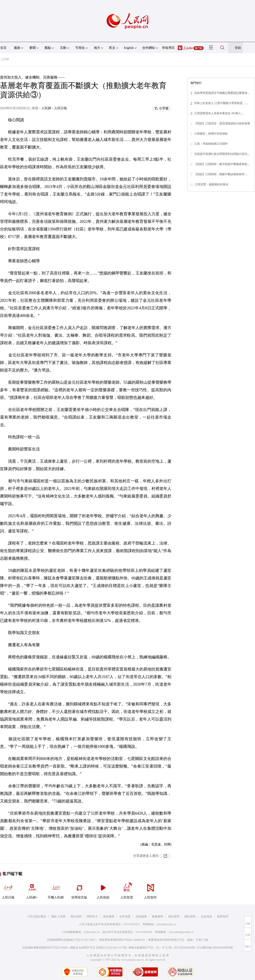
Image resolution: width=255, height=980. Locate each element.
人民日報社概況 (36, 917)
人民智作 (150, 890)
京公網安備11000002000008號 (215, 948)
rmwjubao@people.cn (181, 932)
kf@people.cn (92, 932)
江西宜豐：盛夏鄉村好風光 (212, 184)
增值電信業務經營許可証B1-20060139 (122, 940)
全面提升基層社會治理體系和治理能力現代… (222, 154)
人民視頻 (103, 890)
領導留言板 (79, 890)
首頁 (3, 48)
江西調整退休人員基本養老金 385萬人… (219, 113)
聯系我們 (223, 917)
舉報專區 (168, 48)
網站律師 (190, 917)
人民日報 (8, 890)
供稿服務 (141, 917)
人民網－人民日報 (54, 108)
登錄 (238, 48)
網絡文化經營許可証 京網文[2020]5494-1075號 (98, 948)
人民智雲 (127, 890)
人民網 (5, 59)
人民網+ (32, 890)
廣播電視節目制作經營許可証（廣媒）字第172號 (178, 940)
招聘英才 (92, 917)
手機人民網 (56, 890)
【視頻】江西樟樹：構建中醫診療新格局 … (221, 174)
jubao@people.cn (166, 924)
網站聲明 (174, 917)
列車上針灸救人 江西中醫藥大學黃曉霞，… (221, 103)
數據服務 (158, 917)
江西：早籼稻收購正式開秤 (211, 144)
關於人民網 (58, 917)
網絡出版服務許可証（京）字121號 (150, 948)
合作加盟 (125, 917)
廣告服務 (109, 917)
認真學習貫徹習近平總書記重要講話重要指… (222, 93)
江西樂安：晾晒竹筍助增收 (211, 134)
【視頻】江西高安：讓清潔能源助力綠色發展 (222, 123)
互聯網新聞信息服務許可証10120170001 (71, 940)
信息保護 (206, 917)
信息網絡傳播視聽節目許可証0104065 (45, 948)
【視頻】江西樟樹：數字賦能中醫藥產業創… (222, 164)
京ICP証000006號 (184, 948)
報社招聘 (76, 917)
